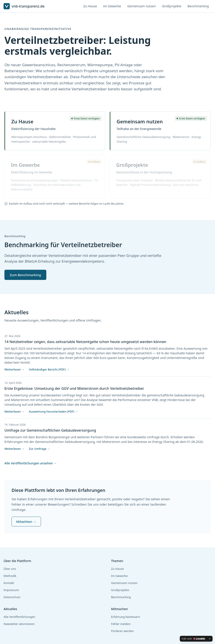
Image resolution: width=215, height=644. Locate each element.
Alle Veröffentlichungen (19, 617)
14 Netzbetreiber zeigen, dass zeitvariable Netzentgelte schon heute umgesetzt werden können (85, 342)
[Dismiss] (210, 639)
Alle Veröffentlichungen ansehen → (31, 463)
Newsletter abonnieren (19, 624)
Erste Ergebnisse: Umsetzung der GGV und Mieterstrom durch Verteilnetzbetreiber (74, 388)
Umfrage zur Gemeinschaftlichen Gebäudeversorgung (50, 430)
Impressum (11, 590)
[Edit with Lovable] (193, 639)
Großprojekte (172, 6)
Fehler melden (121, 624)
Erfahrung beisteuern (126, 617)
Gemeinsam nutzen (141, 6)
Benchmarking (198, 6)
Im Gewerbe (112, 6)
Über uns (10, 569)
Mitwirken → (26, 522)
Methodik (10, 576)
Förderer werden (122, 631)
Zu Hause (90, 6)
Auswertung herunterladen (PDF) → (53, 411)
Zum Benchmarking (25, 275)
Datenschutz (12, 597)
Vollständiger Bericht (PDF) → (49, 369)
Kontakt (9, 583)
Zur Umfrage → (39, 449)
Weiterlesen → (14, 369)
